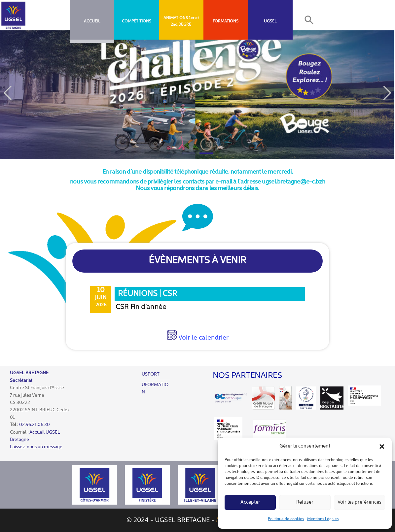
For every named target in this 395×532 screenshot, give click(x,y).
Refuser (305, 502)
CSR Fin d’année (141, 307)
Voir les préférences (359, 502)
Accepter (250, 502)
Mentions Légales (323, 519)
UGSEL (270, 21)
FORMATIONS (226, 21)
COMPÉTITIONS (137, 21)
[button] (382, 447)
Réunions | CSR (147, 294)
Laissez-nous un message (36, 447)
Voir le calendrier (203, 338)
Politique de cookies (286, 519)
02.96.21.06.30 (35, 425)
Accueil (92, 21)
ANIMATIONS (176, 18)
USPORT (151, 374)
